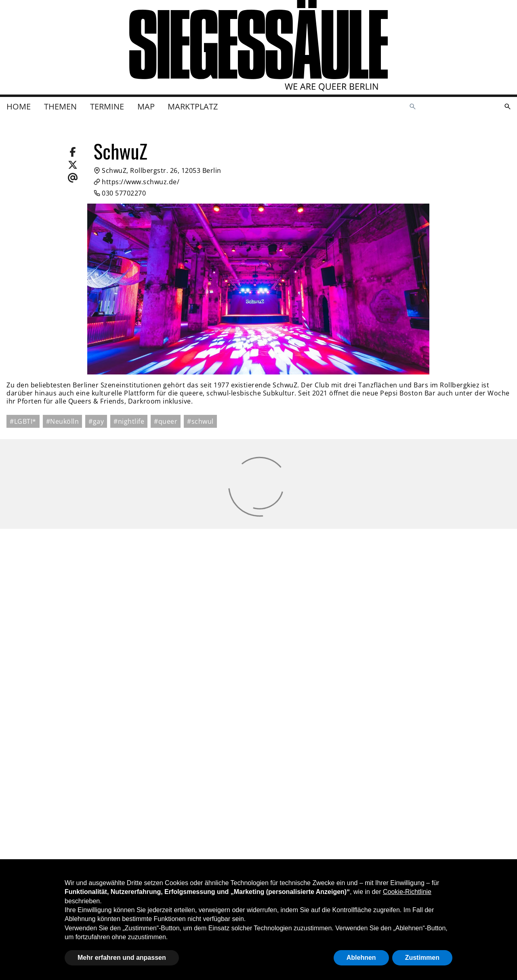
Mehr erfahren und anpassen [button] (122, 958)
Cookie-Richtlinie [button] (407, 892)
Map (146, 106)
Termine (107, 106)
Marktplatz (193, 106)
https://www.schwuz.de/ (137, 182)
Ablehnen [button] (361, 958)
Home (19, 106)
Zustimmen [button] (422, 958)
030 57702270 (120, 193)
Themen (61, 106)
